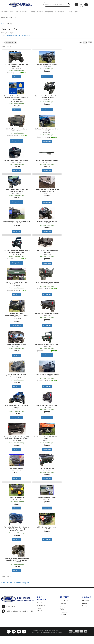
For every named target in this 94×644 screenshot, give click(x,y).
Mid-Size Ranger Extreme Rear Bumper (47, 255)
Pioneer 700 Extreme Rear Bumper (47, 319)
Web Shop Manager (56, 641)
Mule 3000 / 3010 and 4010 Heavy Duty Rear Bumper (17, 287)
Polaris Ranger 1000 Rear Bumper (47, 349)
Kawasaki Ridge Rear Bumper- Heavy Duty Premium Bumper (17, 255)
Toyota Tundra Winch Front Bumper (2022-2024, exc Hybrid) (17, 536)
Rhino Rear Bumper (17, 476)
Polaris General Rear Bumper (17, 349)
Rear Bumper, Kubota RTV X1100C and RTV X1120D (47, 444)
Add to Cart (47, 206)
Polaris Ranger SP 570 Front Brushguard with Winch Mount (17, 380)
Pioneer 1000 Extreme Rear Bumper (47, 287)
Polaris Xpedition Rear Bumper (47, 411)
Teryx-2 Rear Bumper (47, 476)
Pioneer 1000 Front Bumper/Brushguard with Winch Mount (17, 320)
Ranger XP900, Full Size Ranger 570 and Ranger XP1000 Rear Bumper (17, 444)
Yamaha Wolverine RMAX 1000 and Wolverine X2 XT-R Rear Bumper (17, 567)
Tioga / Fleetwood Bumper (47, 505)
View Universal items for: (16, 591)
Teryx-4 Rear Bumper (17, 505)
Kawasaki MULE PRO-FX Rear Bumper (17, 226)
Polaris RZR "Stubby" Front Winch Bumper (17, 412)
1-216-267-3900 (12, 615)
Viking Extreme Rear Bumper (47, 535)
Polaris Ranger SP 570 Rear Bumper (47, 380)
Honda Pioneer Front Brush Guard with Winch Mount (17, 194)
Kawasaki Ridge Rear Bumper (47, 225)
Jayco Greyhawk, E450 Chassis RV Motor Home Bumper (47, 194)
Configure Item (17, 206)
